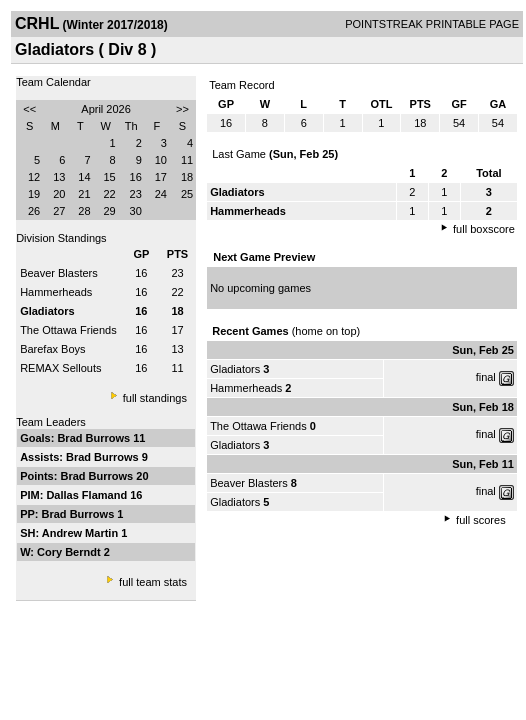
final (486, 377)
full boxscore (484, 229)
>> (182, 109)
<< (29, 109)
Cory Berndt (70, 552)
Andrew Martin (81, 533)
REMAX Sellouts (60, 368)
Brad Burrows (95, 438)
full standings (155, 398)
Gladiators (235, 369)
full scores (481, 520)
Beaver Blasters (59, 273)
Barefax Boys (52, 349)
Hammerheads (56, 292)
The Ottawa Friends (68, 330)
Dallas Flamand (88, 495)
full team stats (153, 582)
